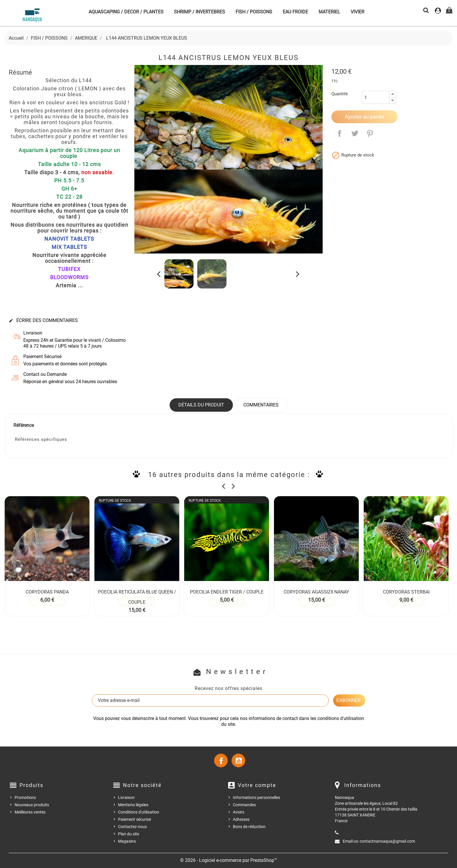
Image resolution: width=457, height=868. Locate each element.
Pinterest (370, 133)
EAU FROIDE (295, 12)
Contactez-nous (132, 827)
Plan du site (129, 834)
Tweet (355, 133)
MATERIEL (329, 12)
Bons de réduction (249, 827)
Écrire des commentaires (43, 321)
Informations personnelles (256, 797)
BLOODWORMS (69, 277)
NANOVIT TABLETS (69, 239)
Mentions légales (133, 805)
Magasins (127, 841)
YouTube (238, 760)
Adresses (241, 819)
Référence (24, 425)
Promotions (25, 797)
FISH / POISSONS (254, 12)
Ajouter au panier (365, 117)
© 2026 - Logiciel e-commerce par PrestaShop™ (229, 860)
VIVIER (357, 12)
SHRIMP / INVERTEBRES (200, 12)
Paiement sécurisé (135, 819)
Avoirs (239, 812)
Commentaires (261, 405)
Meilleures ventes (30, 812)
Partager (340, 133)
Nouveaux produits (32, 805)
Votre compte (257, 785)
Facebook (221, 760)
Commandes (244, 805)
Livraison (126, 797)
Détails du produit (201, 405)
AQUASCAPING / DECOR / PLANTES (126, 12)
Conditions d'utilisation (139, 812)
